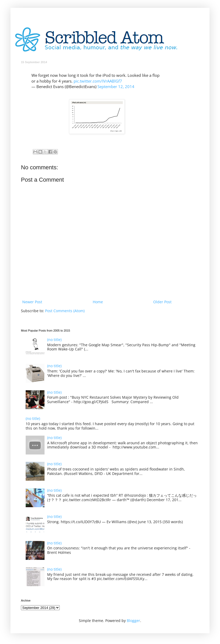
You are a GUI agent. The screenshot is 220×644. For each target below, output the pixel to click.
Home (98, 302)
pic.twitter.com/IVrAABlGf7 (98, 81)
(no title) (54, 340)
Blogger (133, 621)
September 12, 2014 (116, 87)
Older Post (162, 302)
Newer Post (32, 302)
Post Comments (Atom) (65, 311)
